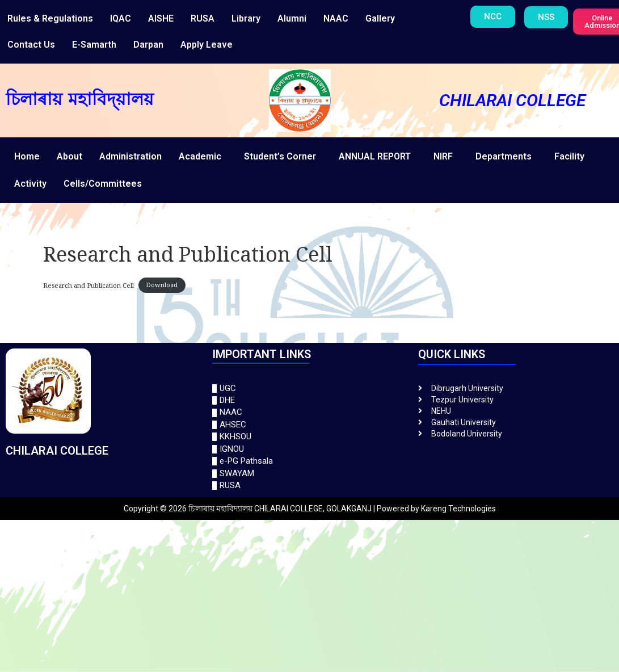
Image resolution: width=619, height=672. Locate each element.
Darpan (148, 45)
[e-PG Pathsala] (310, 461)
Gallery (380, 18)
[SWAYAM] (310, 474)
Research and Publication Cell (89, 285)
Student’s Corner (280, 156)
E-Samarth (94, 45)
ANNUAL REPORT (375, 156)
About (70, 156)
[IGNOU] (310, 449)
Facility (569, 156)
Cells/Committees (103, 184)
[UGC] (310, 388)
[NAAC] (310, 412)
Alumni (292, 18)
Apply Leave (207, 45)
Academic (200, 156)
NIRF (443, 156)
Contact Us (31, 45)
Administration (130, 156)
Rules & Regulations (50, 18)
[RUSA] (310, 486)
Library (246, 18)
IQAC (121, 18)
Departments (504, 156)
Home (27, 156)
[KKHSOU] (310, 437)
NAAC (336, 18)
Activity (30, 184)
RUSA (203, 18)
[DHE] (310, 400)
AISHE (161, 18)
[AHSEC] (310, 425)
